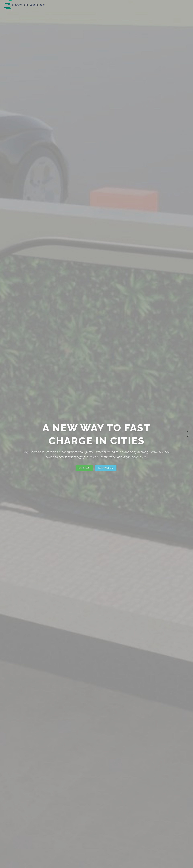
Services (84, 468)
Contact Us (106, 468)
